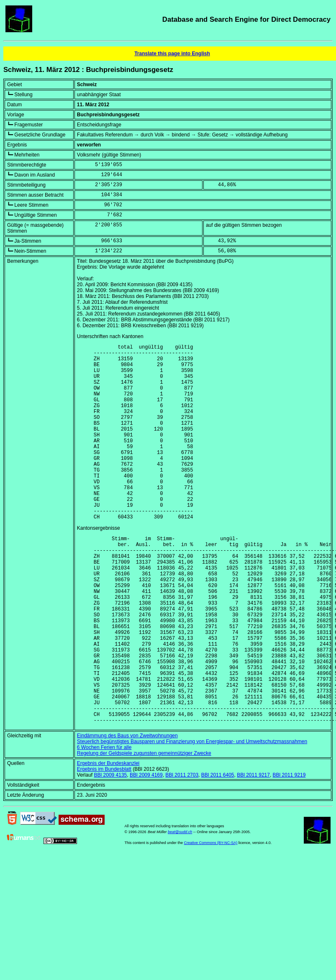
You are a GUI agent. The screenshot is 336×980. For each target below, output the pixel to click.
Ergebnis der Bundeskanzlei (108, 841)
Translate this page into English (172, 54)
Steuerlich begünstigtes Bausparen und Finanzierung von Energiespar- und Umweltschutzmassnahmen (192, 819)
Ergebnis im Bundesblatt (104, 847)
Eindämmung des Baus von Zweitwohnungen (127, 813)
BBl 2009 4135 (111, 853)
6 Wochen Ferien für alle (104, 825)
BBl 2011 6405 (218, 853)
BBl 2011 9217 (253, 853)
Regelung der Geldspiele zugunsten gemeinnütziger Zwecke (144, 831)
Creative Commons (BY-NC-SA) (211, 921)
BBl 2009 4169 (146, 853)
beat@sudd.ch (180, 910)
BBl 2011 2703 (182, 853)
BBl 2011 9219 (289, 853)
